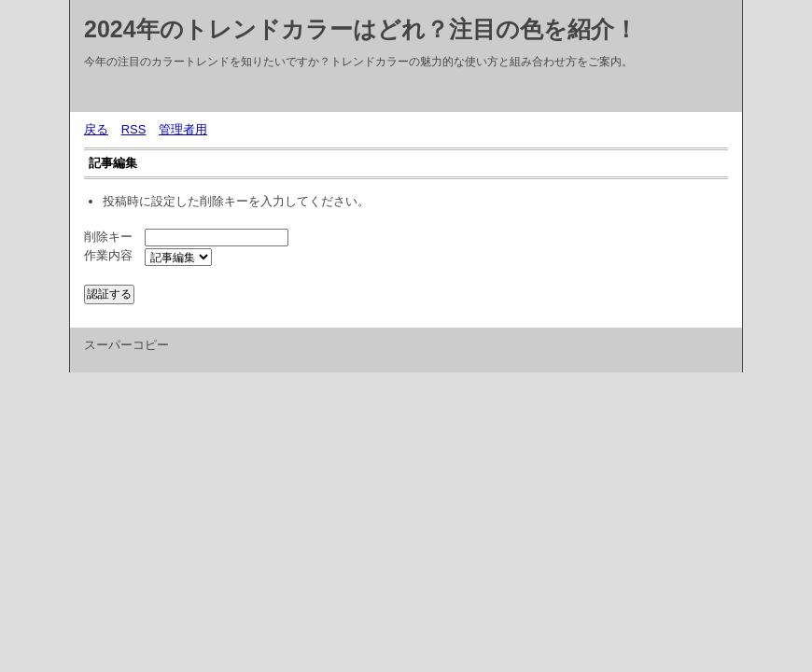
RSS (134, 129)
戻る (96, 129)
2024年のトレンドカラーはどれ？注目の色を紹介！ (361, 29)
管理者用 (183, 129)
